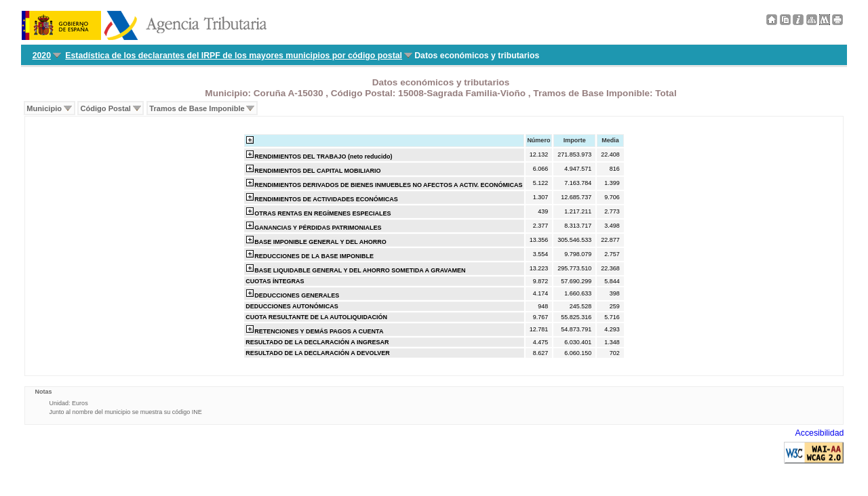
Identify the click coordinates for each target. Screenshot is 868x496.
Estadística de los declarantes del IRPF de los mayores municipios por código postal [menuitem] (234, 56)
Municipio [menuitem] (44, 108)
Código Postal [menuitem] (105, 108)
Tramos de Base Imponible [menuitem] (197, 108)
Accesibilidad (820, 433)
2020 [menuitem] (42, 56)
